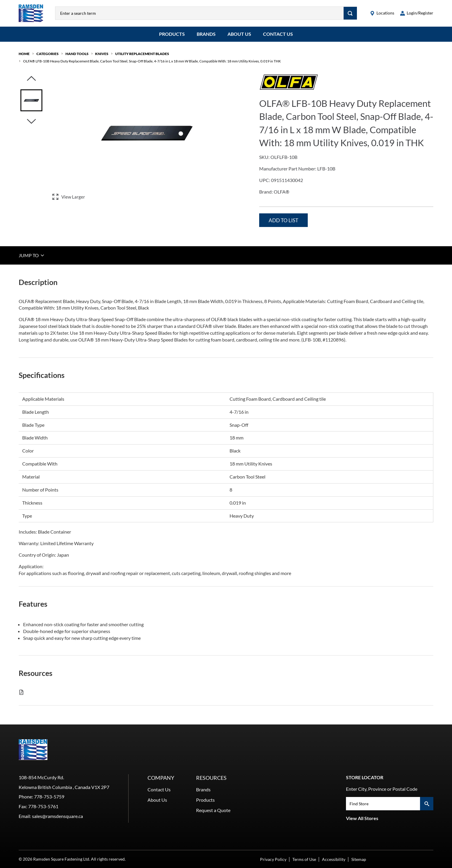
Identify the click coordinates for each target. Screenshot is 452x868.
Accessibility (334, 859)
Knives (102, 54)
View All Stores (362, 818)
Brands (206, 34)
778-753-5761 (43, 806)
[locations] (382, 13)
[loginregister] (417, 13)
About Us (239, 34)
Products (172, 34)
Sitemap (359, 859)
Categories (48, 54)
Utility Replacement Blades (142, 54)
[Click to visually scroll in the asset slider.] (31, 79)
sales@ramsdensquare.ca (57, 816)
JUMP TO (32, 255)
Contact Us (278, 34)
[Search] (350, 13)
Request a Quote (213, 810)
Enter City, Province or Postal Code (382, 789)
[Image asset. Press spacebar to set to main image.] (31, 100)
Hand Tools (77, 54)
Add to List (283, 220)
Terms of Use (304, 859)
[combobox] (199, 13)
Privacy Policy (273, 859)
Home (24, 54)
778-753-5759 (49, 797)
